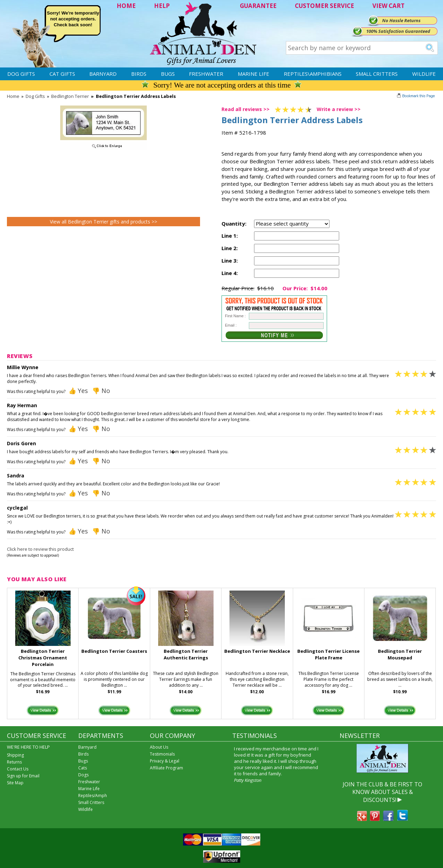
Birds (139, 74)
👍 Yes (78, 391)
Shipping (15, 755)
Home (13, 96)
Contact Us (18, 769)
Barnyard (103, 74)
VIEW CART (388, 6)
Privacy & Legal (165, 761)
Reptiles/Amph (93, 796)
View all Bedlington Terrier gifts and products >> (103, 222)
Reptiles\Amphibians (313, 74)
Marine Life (254, 74)
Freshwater (206, 74)
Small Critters (377, 74)
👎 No (101, 391)
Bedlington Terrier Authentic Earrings (186, 654)
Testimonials (162, 754)
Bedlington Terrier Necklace (257, 651)
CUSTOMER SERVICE (324, 6)
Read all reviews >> (246, 109)
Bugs (168, 74)
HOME (126, 6)
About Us (159, 747)
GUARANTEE (258, 6)
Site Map (15, 783)
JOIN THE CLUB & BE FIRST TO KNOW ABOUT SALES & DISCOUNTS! (382, 792)
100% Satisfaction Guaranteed (398, 31)
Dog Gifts (21, 74)
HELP (162, 6)
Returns (14, 762)
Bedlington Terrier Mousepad (400, 654)
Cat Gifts (62, 74)
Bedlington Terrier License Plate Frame (328, 654)
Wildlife (424, 74)
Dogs (83, 775)
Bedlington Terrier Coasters (114, 651)
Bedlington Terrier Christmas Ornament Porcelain (43, 658)
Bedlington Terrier (70, 96)
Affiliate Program (166, 768)
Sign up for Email (23, 776)
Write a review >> (339, 109)
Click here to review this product (40, 549)
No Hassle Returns (401, 20)
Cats (83, 768)
